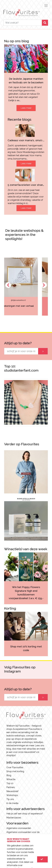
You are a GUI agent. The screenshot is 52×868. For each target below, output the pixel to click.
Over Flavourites (15, 767)
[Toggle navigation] (46, 5)
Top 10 (10, 783)
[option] (26, 286)
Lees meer (26, 108)
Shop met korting (15, 771)
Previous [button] (8, 285)
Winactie (11, 779)
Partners (11, 787)
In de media (12, 803)
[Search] (23, 23)
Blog (9, 775)
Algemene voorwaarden (19, 828)
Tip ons (10, 799)
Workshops (12, 795)
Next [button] (44, 285)
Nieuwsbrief (12, 791)
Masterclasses (14, 818)
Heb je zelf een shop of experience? (25, 814)
